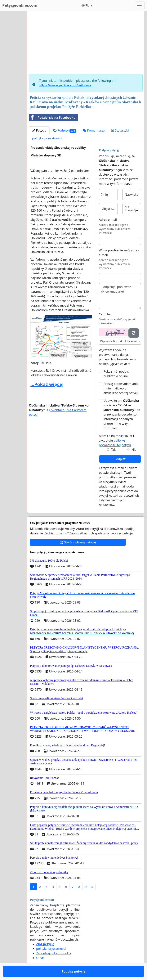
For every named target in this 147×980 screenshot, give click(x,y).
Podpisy (65, 130)
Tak (113, 450)
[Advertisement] (86, 44)
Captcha (105, 314)
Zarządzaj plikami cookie (54, 953)
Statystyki (120, 130)
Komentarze (94, 130)
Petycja (39, 130)
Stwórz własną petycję (78, 542)
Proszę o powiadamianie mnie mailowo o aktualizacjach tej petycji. (121, 388)
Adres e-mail (108, 220)
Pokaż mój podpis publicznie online (116, 374)
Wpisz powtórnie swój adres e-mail (119, 253)
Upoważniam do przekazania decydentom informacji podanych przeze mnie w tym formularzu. (122, 414)
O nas (40, 958)
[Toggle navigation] (139, 5)
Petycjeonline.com (20, 5)
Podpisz (120, 459)
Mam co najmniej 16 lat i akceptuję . (116, 440)
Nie (134, 450)
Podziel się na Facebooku (52, 118)
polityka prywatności (47, 138)
